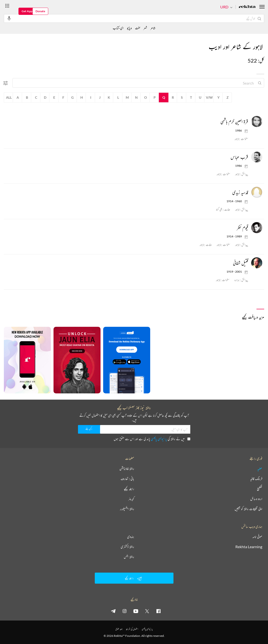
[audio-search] (9, 18)
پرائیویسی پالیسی (159, 439)
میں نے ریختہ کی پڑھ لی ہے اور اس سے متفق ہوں (152, 439)
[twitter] (147, 611)
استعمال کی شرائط (132, 629)
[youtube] (136, 611)
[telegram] (113, 611)
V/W (209, 97)
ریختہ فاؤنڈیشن (127, 469)
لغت (138, 28)
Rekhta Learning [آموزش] (249, 547)
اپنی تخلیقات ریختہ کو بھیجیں (248, 509)
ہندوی (131, 537)
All (9, 97)
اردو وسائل (256, 499)
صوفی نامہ (257, 537)
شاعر (153, 28)
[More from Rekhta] (7, 6)
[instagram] (125, 611)
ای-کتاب (118, 28)
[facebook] (158, 611)
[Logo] (247, 7)
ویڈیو (129, 28)
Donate (40, 11)
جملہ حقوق (119, 629)
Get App (27, 11)
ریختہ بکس (129, 557)
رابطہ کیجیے (129, 489)
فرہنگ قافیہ (256, 479)
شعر (145, 28)
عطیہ (260, 469)
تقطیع (260, 489)
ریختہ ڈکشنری (127, 547)
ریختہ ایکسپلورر (127, 509)
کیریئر (131, 499)
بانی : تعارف (127, 479)
